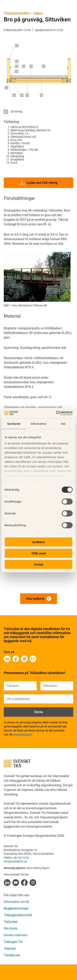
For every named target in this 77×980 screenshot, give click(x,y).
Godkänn (38, 542)
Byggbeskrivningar (16, 908)
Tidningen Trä (13, 942)
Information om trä (16, 902)
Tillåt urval (39, 553)
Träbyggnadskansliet (18, 915)
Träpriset (10, 949)
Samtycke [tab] (14, 424)
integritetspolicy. (23, 734)
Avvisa (38, 564)
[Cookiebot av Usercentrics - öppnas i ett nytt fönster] (56, 413)
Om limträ (10, 928)
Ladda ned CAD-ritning (39, 183)
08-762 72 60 (21, 858)
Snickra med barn (16, 935)
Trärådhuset (12, 955)
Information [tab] (38, 424)
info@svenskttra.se (15, 861)
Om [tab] (63, 424)
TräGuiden (11, 922)
